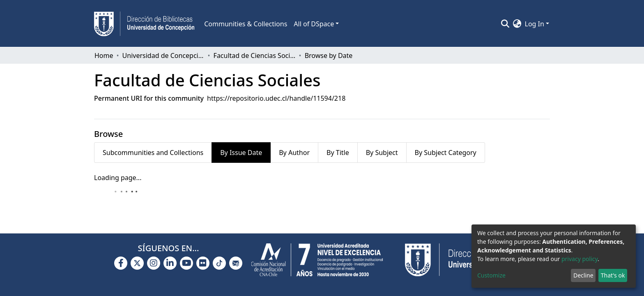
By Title (338, 153)
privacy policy (580, 259)
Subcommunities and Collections (153, 153)
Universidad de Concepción (163, 55)
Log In (535, 24)
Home (104, 55)
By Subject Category (446, 153)
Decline (583, 275)
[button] (517, 24)
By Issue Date (241, 153)
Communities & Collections (246, 24)
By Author (294, 153)
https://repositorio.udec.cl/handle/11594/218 (276, 98)
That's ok (613, 275)
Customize (491, 275)
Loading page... (118, 178)
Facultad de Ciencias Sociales (255, 55)
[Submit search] (505, 24)
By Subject (382, 153)
